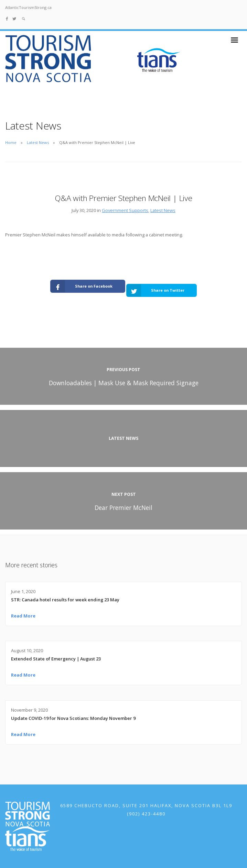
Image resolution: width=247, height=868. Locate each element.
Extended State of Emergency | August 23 (56, 659)
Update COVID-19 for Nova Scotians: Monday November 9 (73, 718)
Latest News (38, 142)
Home (11, 142)
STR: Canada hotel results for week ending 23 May (65, 600)
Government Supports (125, 210)
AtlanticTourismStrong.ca (28, 7)
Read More (23, 616)
